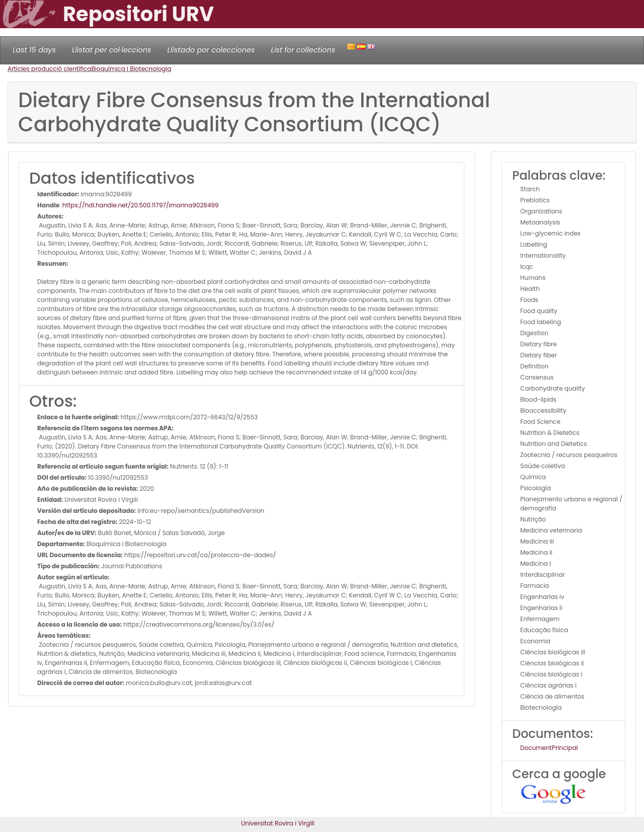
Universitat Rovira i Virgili (278, 823)
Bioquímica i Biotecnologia (131, 69)
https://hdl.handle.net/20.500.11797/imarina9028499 (141, 205)
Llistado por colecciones (211, 50)
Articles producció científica (49, 69)
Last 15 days (34, 50)
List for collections (303, 50)
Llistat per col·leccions (112, 50)
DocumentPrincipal (549, 748)
